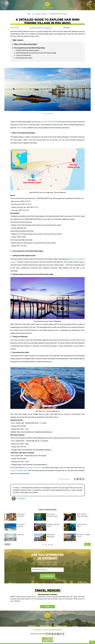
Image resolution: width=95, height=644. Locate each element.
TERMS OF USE (61, 626)
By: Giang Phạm (15, 28)
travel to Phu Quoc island (19, 471)
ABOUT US (32, 626)
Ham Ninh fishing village (49, 122)
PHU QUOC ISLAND (40, 14)
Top (92, 642)
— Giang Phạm (19, 498)
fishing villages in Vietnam (32, 468)
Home (29, 14)
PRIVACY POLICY (46, 626)
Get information (47, 576)
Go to (47, 607)
